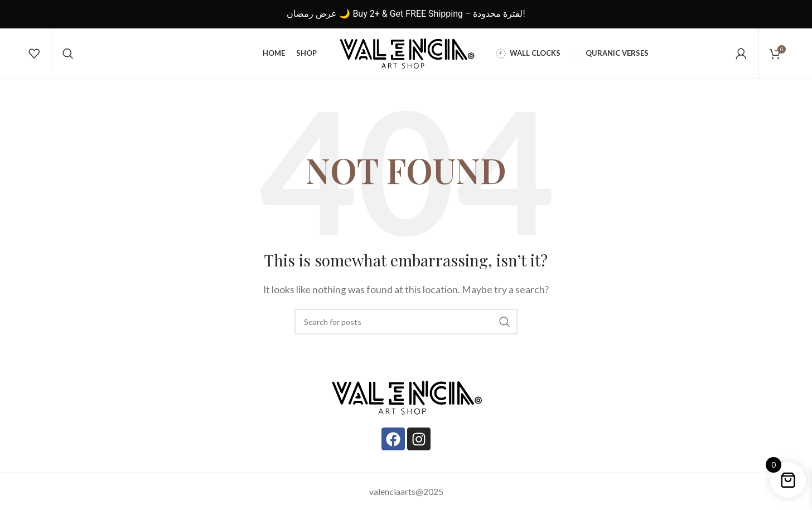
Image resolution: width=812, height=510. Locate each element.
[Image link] (406, 396)
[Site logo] (406, 52)
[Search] (68, 54)
